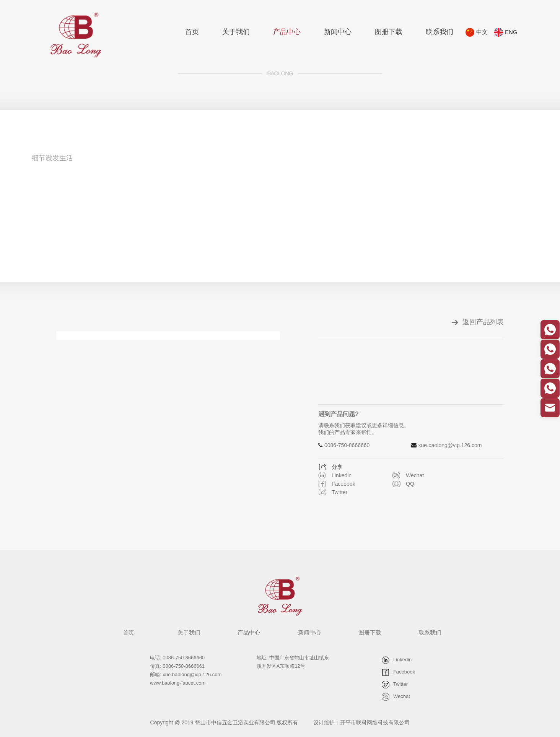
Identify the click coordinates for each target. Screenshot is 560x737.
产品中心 (287, 32)
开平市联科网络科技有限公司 (375, 722)
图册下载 (389, 32)
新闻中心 (338, 32)
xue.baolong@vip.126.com (450, 445)
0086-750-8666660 (347, 445)
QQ (410, 484)
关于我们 (236, 32)
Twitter (339, 492)
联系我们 (440, 32)
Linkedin (342, 475)
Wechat (415, 475)
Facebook (343, 484)
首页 (192, 32)
